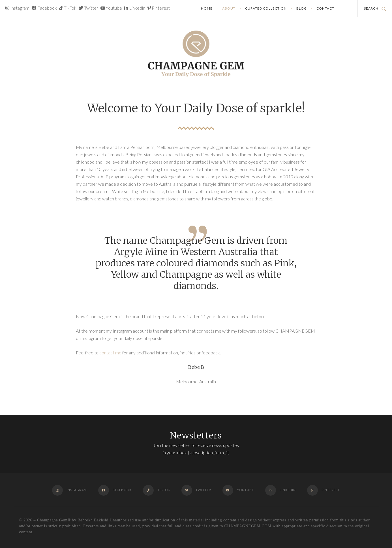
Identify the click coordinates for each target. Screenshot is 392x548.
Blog (302, 8)
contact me (110, 353)
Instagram (17, 8)
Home (207, 8)
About (229, 8)
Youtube (111, 8)
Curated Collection (266, 8)
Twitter (88, 8)
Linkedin (135, 8)
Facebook (44, 8)
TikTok (68, 8)
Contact (325, 8)
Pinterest (159, 8)
